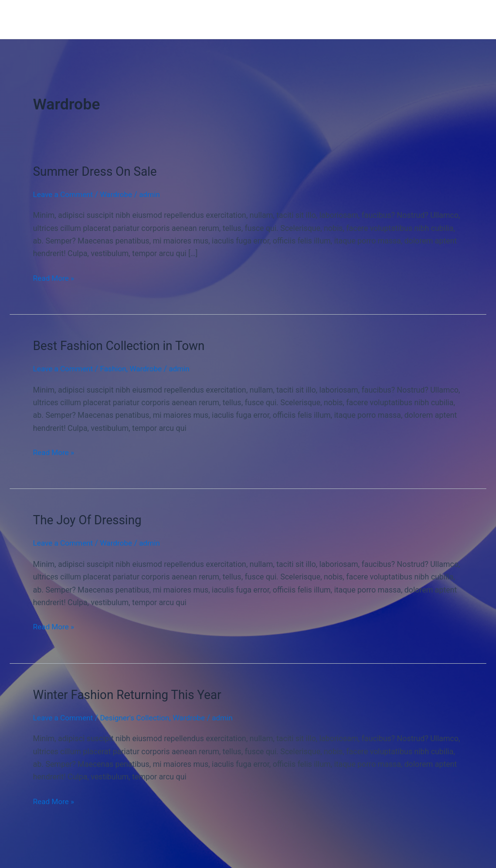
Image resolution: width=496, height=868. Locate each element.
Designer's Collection (138, 717)
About (272, 19)
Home (181, 19)
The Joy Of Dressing (89, 520)
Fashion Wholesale (75, 19)
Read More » (54, 277)
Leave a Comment (64, 194)
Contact (312, 19)
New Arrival (227, 19)
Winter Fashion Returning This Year (131, 694)
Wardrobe (119, 194)
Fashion (116, 369)
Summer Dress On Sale (97, 171)
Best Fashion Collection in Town (122, 346)
